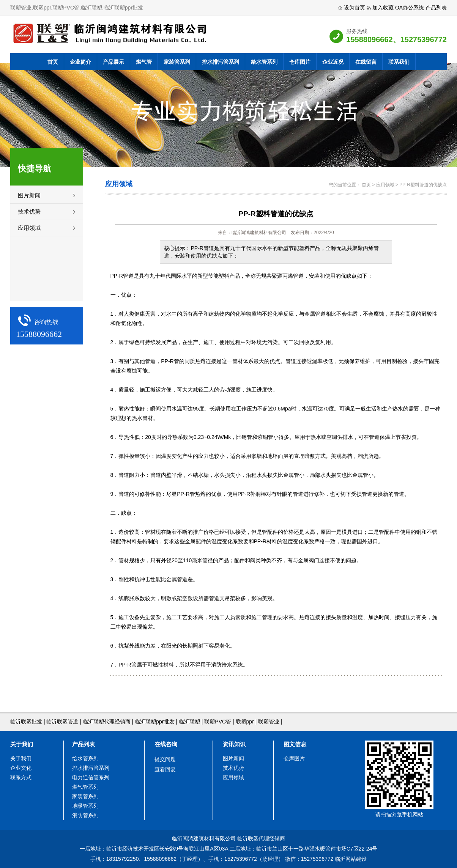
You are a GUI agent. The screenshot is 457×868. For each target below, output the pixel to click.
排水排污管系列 (221, 62)
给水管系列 (264, 62)
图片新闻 (29, 195)
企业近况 (333, 62)
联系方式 (21, 777)
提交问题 (165, 759)
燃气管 (144, 62)
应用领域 (29, 228)
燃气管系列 (85, 787)
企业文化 (21, 768)
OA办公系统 (410, 8)
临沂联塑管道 (62, 722)
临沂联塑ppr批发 (154, 722)
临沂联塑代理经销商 (107, 722)
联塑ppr (245, 722)
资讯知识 (234, 744)
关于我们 (22, 744)
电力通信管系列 (91, 777)
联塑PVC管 (218, 722)
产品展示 (113, 62)
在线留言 (366, 62)
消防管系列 (85, 815)
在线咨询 (166, 744)
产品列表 (436, 8)
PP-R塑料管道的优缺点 (423, 185)
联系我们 (399, 62)
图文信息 (295, 744)
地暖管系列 (85, 806)
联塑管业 (269, 722)
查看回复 (165, 769)
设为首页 (355, 8)
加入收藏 (383, 8)
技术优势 (29, 211)
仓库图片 (300, 62)
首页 (53, 62)
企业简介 (80, 62)
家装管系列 (177, 62)
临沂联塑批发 (26, 722)
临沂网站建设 (351, 859)
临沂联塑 (189, 722)
